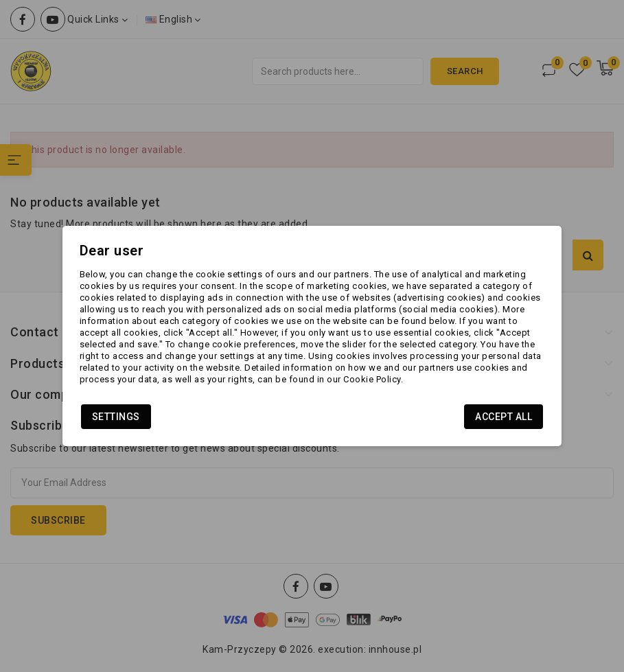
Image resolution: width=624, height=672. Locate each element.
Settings (116, 417)
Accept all (504, 417)
